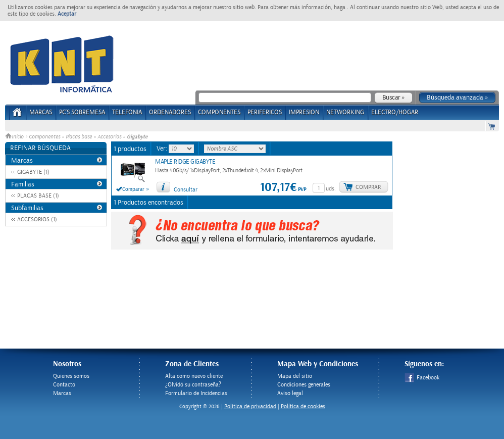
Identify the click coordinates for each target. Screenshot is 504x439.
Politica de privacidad (250, 406)
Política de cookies (303, 406)
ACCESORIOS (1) (37, 219)
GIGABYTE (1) (33, 172)
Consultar (186, 190)
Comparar (133, 189)
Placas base (79, 137)
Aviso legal (290, 393)
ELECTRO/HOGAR (395, 112)
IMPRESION (304, 112)
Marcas (41, 112)
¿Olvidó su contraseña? (193, 385)
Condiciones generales (304, 385)
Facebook (422, 378)
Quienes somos (71, 376)
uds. (331, 189)
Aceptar (67, 14)
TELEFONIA (127, 112)
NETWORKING (345, 112)
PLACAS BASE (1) (38, 196)
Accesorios (109, 137)
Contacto (64, 385)
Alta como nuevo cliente (194, 376)
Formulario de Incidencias (196, 393)
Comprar (368, 187)
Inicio (15, 137)
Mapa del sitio (295, 376)
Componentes (44, 137)
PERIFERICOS (265, 112)
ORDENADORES (170, 112)
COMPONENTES (219, 112)
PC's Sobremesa (82, 112)
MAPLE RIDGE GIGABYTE (185, 162)
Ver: (163, 149)
